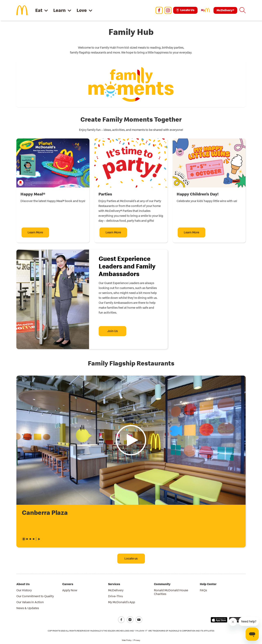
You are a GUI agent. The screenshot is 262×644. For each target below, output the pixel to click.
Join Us (112, 331)
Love (82, 10)
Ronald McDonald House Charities (171, 592)
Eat (39, 10)
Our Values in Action (30, 602)
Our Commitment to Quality (35, 596)
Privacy (137, 640)
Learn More (35, 232)
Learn (59, 10)
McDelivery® (225, 10)
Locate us (131, 558)
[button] (243, 10)
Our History (24, 590)
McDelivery (116, 590)
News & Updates (28, 608)
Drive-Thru (115, 596)
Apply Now (70, 590)
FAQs (203, 590)
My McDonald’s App (122, 602)
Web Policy (127, 640)
